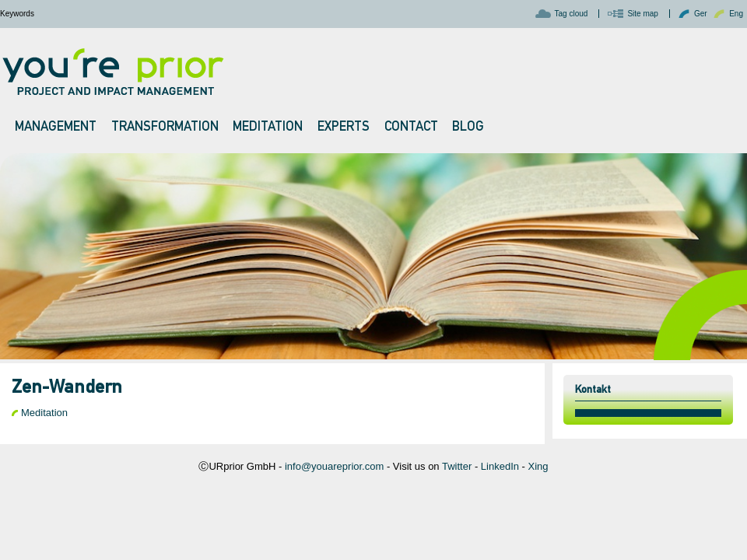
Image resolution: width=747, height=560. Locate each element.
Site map (642, 14)
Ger (701, 14)
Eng (736, 14)
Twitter (457, 466)
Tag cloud (572, 14)
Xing (538, 466)
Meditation (44, 413)
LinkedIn (500, 466)
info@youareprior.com (334, 466)
